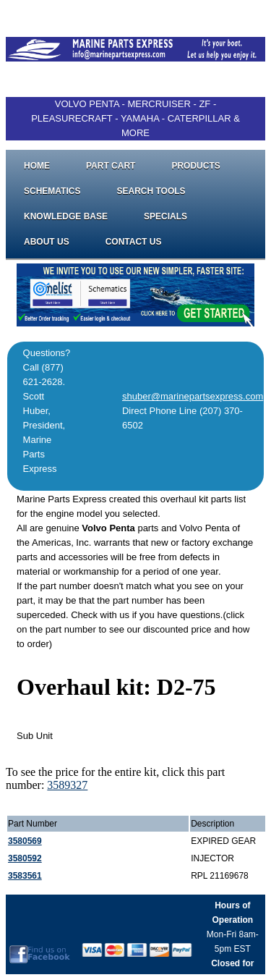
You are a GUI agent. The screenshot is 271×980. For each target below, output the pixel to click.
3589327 (67, 785)
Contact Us (134, 242)
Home (37, 166)
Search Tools (151, 191)
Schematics (52, 191)
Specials (165, 216)
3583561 (25, 876)
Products (195, 166)
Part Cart (111, 166)
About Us (47, 242)
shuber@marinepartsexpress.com (193, 396)
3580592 (25, 858)
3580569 (25, 841)
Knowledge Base (66, 216)
